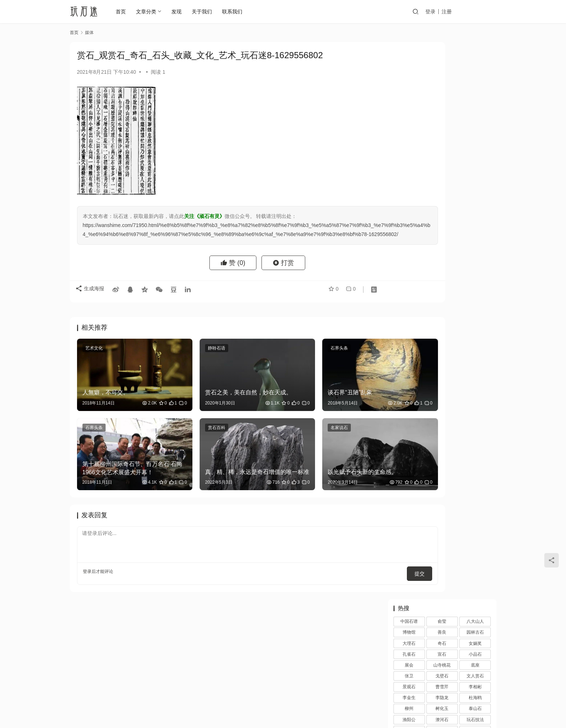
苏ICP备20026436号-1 (321, 706)
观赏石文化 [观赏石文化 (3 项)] (475, 195)
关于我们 (205, 12)
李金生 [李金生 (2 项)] (409, 140)
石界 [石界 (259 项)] (442, 173)
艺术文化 (94, 357)
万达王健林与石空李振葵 (425, 326)
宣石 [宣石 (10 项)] (442, 97)
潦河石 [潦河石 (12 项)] (442, 162)
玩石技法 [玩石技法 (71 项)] (475, 162)
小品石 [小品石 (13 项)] (475, 97)
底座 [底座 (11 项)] (475, 108)
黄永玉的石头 (448, 419)
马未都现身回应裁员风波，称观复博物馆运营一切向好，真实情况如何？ (461, 599)
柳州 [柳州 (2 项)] (409, 151)
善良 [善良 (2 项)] (442, 75)
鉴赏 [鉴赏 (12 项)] (442, 217)
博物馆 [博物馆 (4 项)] (409, 75)
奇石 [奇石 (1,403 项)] (442, 86)
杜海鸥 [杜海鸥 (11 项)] (475, 140)
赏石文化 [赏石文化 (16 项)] (442, 206)
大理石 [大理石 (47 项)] (409, 86)
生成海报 (92, 301)
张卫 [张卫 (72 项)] (409, 119)
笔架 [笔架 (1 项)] (442, 184)
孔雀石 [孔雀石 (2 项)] (409, 97)
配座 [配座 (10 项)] (475, 206)
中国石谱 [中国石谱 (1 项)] (409, 64)
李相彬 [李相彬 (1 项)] (475, 129)
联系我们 (236, 12)
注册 (465, 12)
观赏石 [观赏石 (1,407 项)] (442, 195)
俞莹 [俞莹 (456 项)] (442, 64)
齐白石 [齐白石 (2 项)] (442, 239)
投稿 (486, 12)
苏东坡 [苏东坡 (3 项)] (475, 184)
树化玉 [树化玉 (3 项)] (442, 151)
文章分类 (150, 12)
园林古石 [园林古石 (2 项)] (475, 75)
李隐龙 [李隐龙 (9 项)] (442, 140)
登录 (449, 12)
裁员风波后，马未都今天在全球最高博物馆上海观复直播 (461, 530)
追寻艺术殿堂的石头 (456, 350)
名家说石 (296, 423)
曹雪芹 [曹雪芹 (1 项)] (442, 129)
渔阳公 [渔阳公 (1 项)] (409, 162)
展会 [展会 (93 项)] (409, 108)
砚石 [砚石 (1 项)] (409, 184)
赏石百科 (195, 423)
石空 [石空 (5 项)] (475, 173)
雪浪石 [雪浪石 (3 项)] (442, 228)
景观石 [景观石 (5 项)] (409, 129)
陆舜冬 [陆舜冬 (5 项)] (475, 217)
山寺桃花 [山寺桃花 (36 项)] (442, 108)
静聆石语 (195, 357)
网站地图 (309, 694)
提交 (358, 554)
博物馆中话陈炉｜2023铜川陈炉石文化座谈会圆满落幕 (462, 392)
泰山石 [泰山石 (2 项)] (475, 151)
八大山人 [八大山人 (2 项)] (475, 64)
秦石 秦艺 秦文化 (452, 454)
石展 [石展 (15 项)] (409, 173)
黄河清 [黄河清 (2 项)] (409, 239)
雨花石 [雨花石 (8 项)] (409, 228)
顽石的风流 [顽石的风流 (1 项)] (475, 228)
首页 (124, 12)
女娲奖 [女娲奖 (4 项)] (475, 86)
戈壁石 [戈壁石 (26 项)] (442, 119)
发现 (180, 12)
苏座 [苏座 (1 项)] (409, 195)
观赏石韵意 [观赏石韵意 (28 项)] (409, 206)
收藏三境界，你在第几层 (461, 626)
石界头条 (296, 357)
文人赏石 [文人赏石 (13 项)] (475, 119)
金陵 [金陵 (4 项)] (409, 217)
